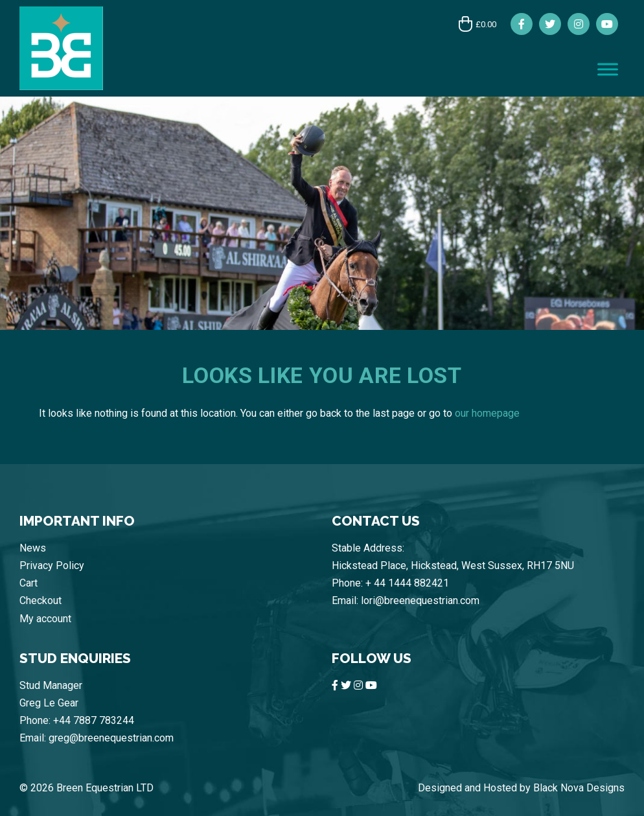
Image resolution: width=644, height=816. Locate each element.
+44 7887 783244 (94, 720)
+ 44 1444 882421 (407, 583)
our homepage (487, 413)
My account (45, 619)
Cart (29, 583)
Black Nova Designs (579, 788)
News (33, 548)
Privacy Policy (52, 565)
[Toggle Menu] (608, 69)
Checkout (40, 600)
